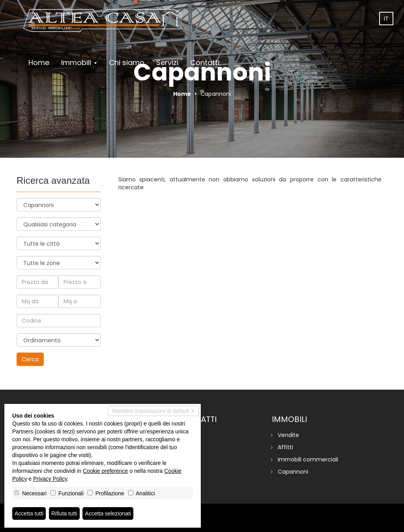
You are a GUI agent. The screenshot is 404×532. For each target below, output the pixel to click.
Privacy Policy (50, 479)
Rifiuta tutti (64, 513)
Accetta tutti (29, 513)
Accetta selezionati (108, 513)
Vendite (288, 435)
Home (39, 63)
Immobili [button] (79, 63)
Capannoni (293, 472)
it (386, 19)
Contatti (205, 63)
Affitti (285, 447)
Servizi (167, 63)
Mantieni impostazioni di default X (153, 411)
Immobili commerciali (308, 459)
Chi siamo (127, 63)
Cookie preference (105, 471)
